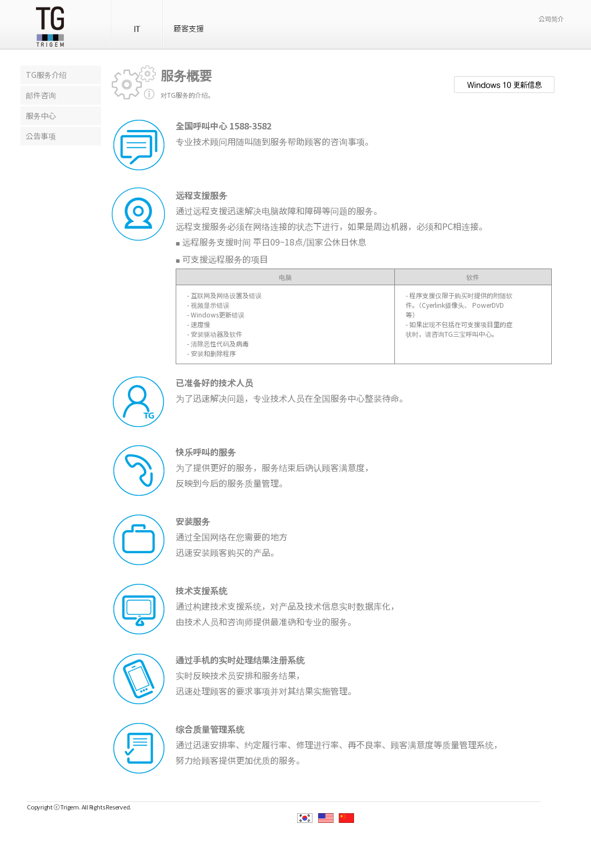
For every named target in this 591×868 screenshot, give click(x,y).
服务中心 (41, 115)
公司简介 (551, 19)
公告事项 (41, 136)
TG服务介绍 (46, 75)
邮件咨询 (41, 95)
